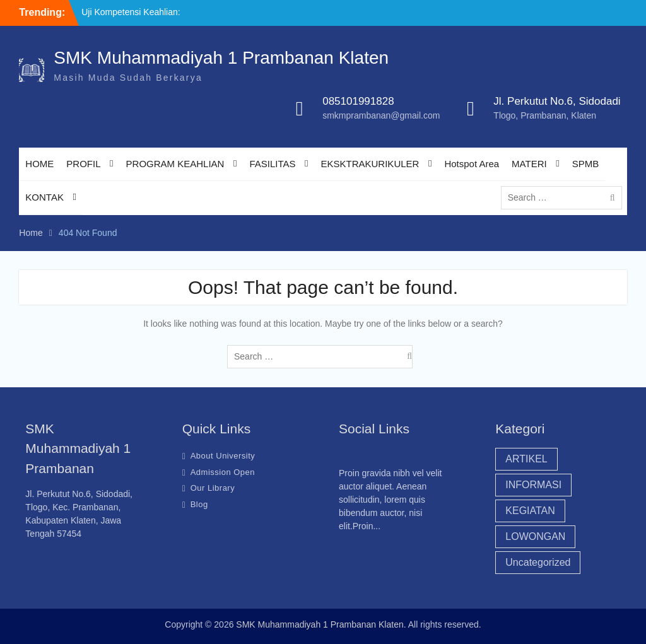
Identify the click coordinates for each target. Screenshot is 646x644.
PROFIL (83, 164)
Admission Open (223, 472)
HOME (39, 164)
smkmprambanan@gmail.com (381, 115)
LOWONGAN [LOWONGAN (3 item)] (535, 536)
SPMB (586, 164)
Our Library (213, 488)
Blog (199, 504)
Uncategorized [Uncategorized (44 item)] (538, 562)
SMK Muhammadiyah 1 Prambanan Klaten (221, 58)
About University (223, 456)
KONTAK (44, 197)
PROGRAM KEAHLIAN (175, 164)
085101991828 (358, 101)
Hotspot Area (472, 164)
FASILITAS (272, 164)
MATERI (529, 164)
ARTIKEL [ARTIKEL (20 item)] (526, 459)
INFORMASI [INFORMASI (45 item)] (533, 485)
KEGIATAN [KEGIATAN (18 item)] (530, 511)
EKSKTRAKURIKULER (370, 164)
